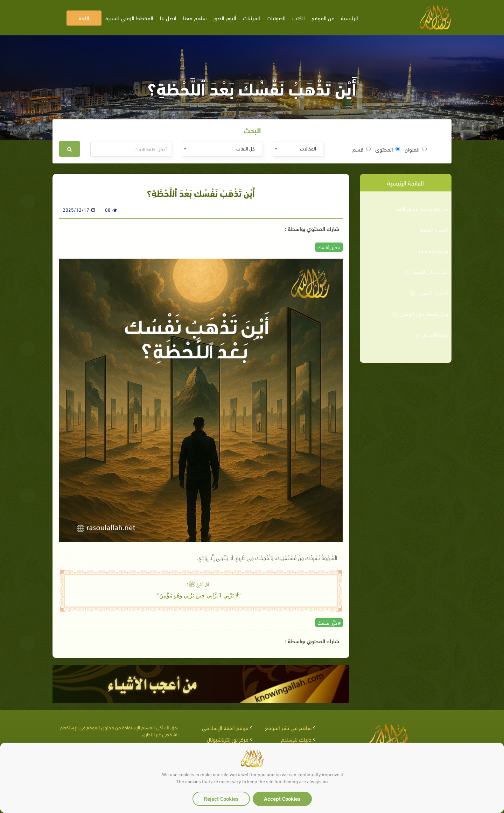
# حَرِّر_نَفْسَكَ (329, 247)
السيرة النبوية (434, 230)
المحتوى (388, 149)
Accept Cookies (282, 798)
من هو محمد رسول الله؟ (422, 209)
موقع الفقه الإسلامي (225, 727)
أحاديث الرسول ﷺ (429, 293)
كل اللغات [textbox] (246, 148)
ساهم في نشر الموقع (288, 727)
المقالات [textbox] (308, 148)
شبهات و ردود (433, 251)
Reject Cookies (221, 798)
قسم (362, 149)
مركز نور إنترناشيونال (228, 739)
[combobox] (298, 149)
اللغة (84, 18)
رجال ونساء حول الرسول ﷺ (420, 314)
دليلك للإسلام (296, 739)
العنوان (416, 149)
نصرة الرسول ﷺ (431, 335)
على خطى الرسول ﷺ (426, 272)
